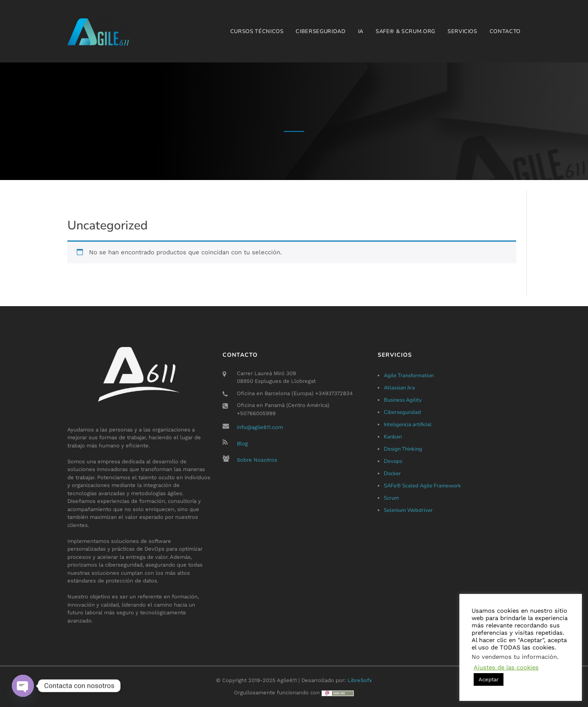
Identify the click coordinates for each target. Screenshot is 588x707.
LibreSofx (360, 680)
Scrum (391, 498)
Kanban (393, 437)
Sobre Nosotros (257, 460)
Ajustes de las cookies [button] (506, 667)
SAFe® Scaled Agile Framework (422, 486)
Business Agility (403, 400)
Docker (392, 474)
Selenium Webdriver (408, 510)
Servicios (462, 31)
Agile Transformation (409, 376)
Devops (393, 461)
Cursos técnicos (257, 31)
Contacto (505, 31)
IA (361, 31)
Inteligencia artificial (408, 425)
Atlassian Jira (399, 388)
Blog (242, 444)
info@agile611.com (260, 427)
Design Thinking (403, 449)
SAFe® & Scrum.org (405, 31)
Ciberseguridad (321, 31)
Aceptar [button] (489, 679)
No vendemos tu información (514, 657)
